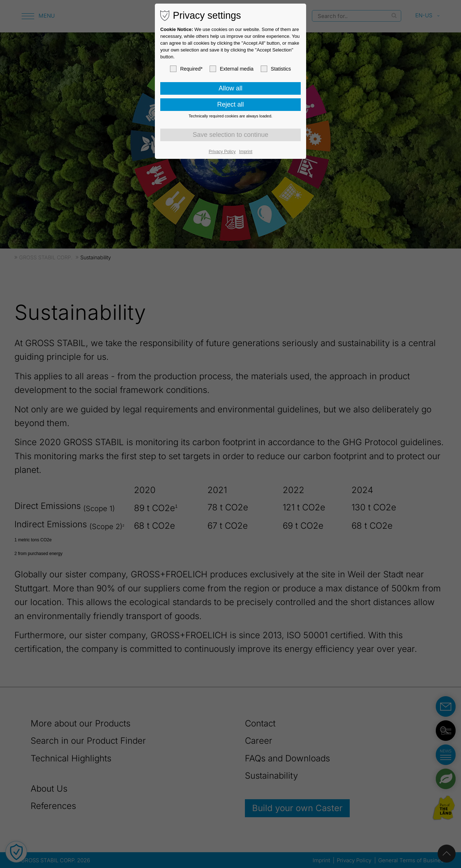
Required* (186, 69)
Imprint (246, 152)
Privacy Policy (222, 152)
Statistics (276, 69)
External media (231, 69)
